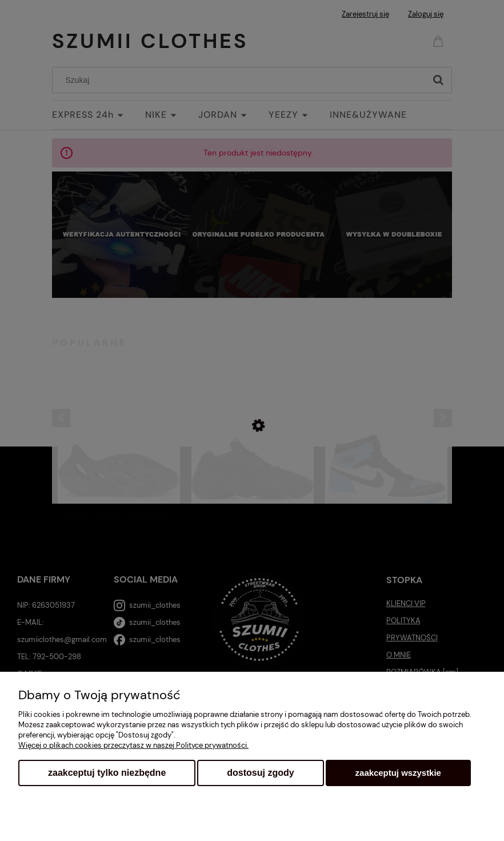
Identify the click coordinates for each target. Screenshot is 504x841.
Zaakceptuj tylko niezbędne (107, 773)
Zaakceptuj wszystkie (398, 773)
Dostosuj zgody (260, 773)
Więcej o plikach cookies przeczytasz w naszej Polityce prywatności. (133, 745)
